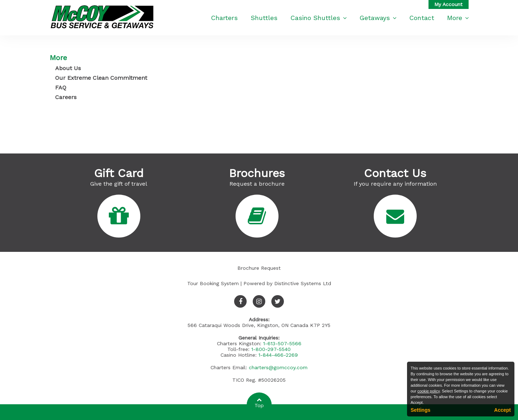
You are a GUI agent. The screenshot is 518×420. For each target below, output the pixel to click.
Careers (66, 97)
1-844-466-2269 (278, 355)
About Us (68, 68)
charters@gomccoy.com (278, 367)
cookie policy (429, 391)
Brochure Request (259, 268)
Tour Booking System (213, 283)
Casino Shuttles (318, 18)
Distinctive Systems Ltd (303, 283)
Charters (224, 18)
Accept (502, 410)
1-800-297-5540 (271, 349)
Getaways (378, 18)
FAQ (61, 87)
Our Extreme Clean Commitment (101, 78)
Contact (422, 18)
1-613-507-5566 (282, 343)
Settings (420, 410)
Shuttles (264, 18)
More (458, 18)
